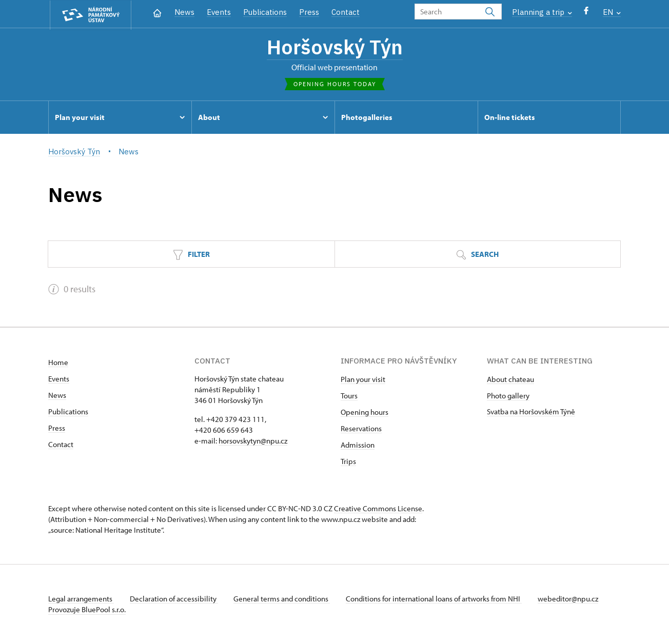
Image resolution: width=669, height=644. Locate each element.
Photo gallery (508, 396)
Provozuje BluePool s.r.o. (87, 610)
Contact (346, 12)
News (184, 12)
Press (309, 12)
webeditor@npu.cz (570, 599)
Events (219, 12)
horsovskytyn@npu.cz (253, 441)
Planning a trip (542, 12)
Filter (191, 255)
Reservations (361, 429)
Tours (349, 396)
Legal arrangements (81, 599)
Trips (348, 462)
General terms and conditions (283, 599)
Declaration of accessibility (174, 599)
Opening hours (365, 412)
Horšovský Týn (335, 48)
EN (612, 12)
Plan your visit (363, 380)
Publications (265, 12)
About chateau (510, 380)
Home (58, 363)
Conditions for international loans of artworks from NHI (436, 599)
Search (477, 255)
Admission (358, 445)
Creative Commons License (378, 509)
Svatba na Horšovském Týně (531, 412)
